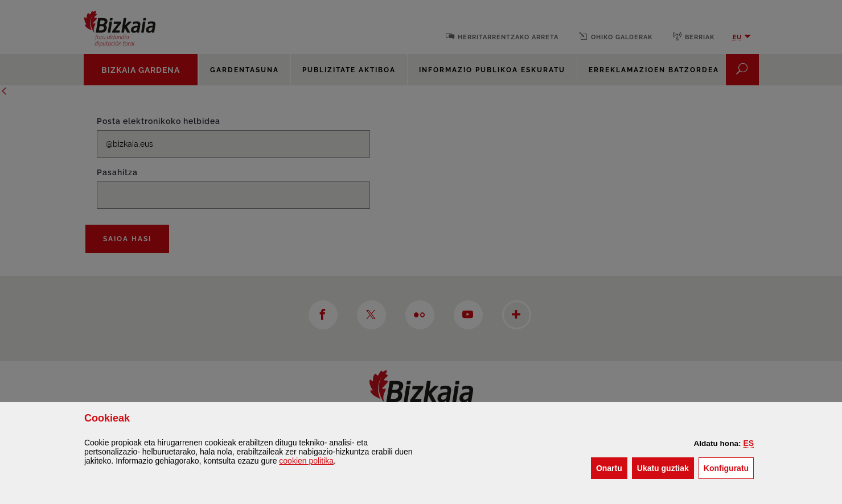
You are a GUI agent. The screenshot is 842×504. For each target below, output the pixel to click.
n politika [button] (306, 461)
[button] (748, 443)
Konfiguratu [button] (729, 467)
